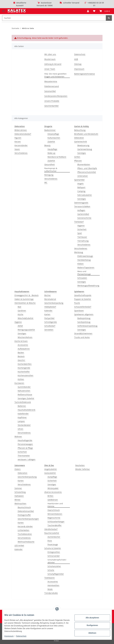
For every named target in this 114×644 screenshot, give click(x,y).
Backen (21, 353)
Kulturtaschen (54, 138)
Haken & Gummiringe (24, 299)
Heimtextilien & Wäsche (25, 303)
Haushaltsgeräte (25, 440)
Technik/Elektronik (23, 402)
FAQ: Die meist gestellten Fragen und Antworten (55, 75)
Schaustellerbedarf (83, 307)
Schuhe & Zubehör (53, 548)
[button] (88, 11)
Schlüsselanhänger (56, 522)
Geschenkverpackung (54, 303)
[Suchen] (54, 18)
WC (46, 182)
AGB (76, 59)
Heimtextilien (53, 585)
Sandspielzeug (84, 322)
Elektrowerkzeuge (85, 256)
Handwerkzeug (84, 260)
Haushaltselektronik (26, 410)
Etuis (50, 541)
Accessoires (23, 345)
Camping (81, 191)
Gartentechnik (81, 142)
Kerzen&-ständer (25, 526)
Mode (50, 589)
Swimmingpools (81, 203)
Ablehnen (90, 633)
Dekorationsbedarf (23, 134)
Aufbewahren (24, 349)
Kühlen (21, 379)
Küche (20, 314)
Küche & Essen (21, 341)
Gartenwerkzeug (85, 149)
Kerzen (18, 142)
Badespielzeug (84, 318)
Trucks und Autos (82, 337)
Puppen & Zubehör (83, 299)
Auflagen (81, 210)
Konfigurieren (90, 625)
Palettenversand (52, 86)
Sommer (18, 488)
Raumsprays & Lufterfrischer (51, 170)
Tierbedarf (79, 222)
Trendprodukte (51, 593)
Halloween (19, 496)
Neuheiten (80, 465)
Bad (19, 307)
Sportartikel (79, 180)
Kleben (81, 264)
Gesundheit (50, 164)
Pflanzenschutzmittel (87, 172)
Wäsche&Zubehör (26, 318)
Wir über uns (50, 54)
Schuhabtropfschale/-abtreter (57, 561)
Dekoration (79, 138)
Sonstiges (82, 153)
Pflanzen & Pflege (25, 448)
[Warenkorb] (105, 11)
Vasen (17, 149)
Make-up (51, 153)
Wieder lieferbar (83, 469)
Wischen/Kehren (25, 337)
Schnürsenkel (54, 556)
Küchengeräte (24, 368)
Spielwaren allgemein (84, 314)
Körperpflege (53, 134)
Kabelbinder (23, 414)
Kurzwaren (19, 383)
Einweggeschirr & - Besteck (26, 295)
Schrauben (82, 278)
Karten (47, 314)
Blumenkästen (84, 164)
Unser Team (50, 69)
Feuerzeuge (53, 544)
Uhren (20, 429)
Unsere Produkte (52, 101)
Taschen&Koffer (55, 525)
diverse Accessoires (53, 492)
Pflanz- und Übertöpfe (87, 168)
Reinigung (49, 175)
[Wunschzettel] (94, 11)
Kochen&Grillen (25, 364)
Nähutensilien (24, 391)
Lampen (21, 421)
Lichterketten (24, 530)
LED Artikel (19, 545)
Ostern (18, 469)
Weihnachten (20, 503)
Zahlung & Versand (53, 64)
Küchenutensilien (25, 375)
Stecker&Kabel (24, 425)
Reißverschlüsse (25, 395)
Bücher (48, 295)
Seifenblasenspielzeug (87, 326)
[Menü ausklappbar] (3, 10)
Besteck (21, 356)
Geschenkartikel (51, 106)
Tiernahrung (83, 241)
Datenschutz (23, 636)
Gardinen (22, 311)
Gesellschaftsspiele (83, 295)
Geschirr (21, 360)
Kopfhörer (22, 417)
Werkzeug (79, 252)
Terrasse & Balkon (82, 206)
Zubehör (51, 142)
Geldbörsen (53, 500)
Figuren (18, 138)
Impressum (11, 636)
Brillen (50, 496)
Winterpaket (53, 488)
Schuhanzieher (54, 566)
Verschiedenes (21, 153)
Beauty (47, 145)
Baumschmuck (24, 507)
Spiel (80, 233)
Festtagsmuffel (24, 515)
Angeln (81, 184)
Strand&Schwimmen (83, 333)
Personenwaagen (25, 444)
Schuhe (51, 570)
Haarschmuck (54, 510)
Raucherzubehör (52, 533)
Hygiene (81, 226)
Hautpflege (52, 149)
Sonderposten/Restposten (56, 96)
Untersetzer (83, 176)
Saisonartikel (50, 91)
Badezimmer (50, 130)
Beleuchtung (80, 130)
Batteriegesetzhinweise (85, 74)
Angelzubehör (51, 469)
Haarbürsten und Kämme (55, 505)
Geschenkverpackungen (28, 519)
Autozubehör (50, 473)
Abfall (20, 326)
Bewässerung (83, 145)
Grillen (77, 157)
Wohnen (18, 437)
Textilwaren (50, 578)
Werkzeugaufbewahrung (88, 286)
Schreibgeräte (51, 322)
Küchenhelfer (24, 372)
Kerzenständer (21, 145)
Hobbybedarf (50, 307)
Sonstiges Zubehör (26, 398)
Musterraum (50, 59)
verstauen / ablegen (27, 459)
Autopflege (52, 477)
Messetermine (51, 81)
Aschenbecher (54, 537)
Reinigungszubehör (26, 330)
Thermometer (24, 456)
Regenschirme (54, 518)
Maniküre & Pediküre (57, 157)
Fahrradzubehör (85, 195)
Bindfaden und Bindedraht (86, 134)
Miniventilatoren (55, 514)
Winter (18, 500)
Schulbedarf (50, 326)
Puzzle (77, 303)
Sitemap (78, 64)
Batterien (22, 406)
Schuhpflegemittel (56, 574)
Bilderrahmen (21, 130)
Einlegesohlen (54, 552)
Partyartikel (49, 318)
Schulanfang (20, 492)
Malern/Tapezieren (86, 268)
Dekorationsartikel (26, 511)
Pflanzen (78, 161)
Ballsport (81, 187)
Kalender (48, 311)
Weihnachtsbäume (26, 542)
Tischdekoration (25, 534)
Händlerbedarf (51, 529)
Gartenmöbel (83, 214)
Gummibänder (24, 387)
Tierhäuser (82, 237)
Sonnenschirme (84, 218)
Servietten (49, 330)
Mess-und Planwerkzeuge (84, 273)
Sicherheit (82, 229)
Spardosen (79, 311)
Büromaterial (50, 299)
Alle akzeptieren (90, 618)
